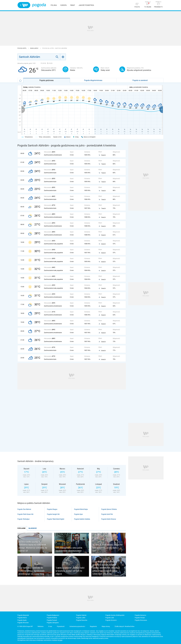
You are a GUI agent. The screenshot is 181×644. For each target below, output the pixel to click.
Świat (73, 5)
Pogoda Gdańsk (81, 615)
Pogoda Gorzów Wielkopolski (115, 615)
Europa (64, 5)
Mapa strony (106, 626)
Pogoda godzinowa (47, 80)
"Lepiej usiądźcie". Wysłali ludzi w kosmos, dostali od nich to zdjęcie (70, 571)
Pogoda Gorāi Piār (107, 514)
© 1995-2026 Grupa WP (25, 626)
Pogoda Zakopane (53, 623)
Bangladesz (34, 48)
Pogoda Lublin (81, 618)
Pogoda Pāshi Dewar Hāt (25, 514)
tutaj (61, 640)
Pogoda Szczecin (111, 620)
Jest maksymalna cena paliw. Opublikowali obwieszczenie (69, 549)
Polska (54, 5)
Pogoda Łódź (110, 618)
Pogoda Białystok (23, 615)
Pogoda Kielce (22, 618)
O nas (50, 626)
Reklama (41, 626)
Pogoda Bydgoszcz (53, 615)
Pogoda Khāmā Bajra (81, 509)
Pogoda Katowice (140, 615)
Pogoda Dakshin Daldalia (82, 519)
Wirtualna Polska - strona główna (24, 5)
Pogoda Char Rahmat (24, 509)
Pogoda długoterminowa (93, 80)
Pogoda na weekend (140, 80)
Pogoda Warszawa (141, 620)
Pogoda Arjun (78, 514)
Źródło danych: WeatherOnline (124, 626)
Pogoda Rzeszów (82, 620)
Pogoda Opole (22, 620)
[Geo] (63, 57)
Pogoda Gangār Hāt (53, 514)
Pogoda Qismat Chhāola (109, 509)
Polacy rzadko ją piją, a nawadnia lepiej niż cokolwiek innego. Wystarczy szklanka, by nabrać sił (33, 546)
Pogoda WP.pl (22, 48)
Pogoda (39, 5)
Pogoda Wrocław (23, 623)
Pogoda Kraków (52, 618)
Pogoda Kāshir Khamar (109, 519)
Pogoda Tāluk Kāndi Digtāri (56, 519)
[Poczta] (137, 5)
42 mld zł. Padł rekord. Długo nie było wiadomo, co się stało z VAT (107, 548)
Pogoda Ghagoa (52, 509)
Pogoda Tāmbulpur (23, 519)
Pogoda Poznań (52, 620)
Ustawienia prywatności (77, 626)
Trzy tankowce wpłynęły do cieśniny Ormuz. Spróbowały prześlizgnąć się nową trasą (32, 571)
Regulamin (93, 626)
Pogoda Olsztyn (140, 618)
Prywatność (61, 626)
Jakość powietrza (86, 5)
